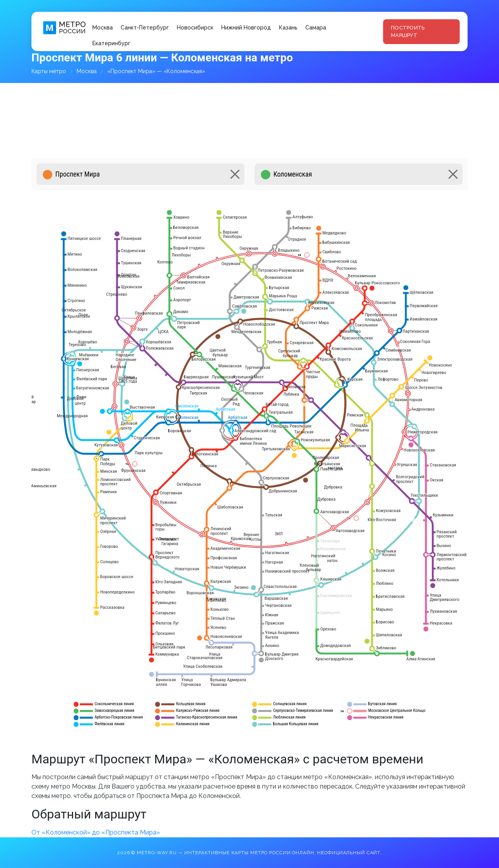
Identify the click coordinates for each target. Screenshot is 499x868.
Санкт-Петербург (145, 28)
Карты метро (49, 71)
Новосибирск (195, 28)
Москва (103, 28)
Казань (288, 28)
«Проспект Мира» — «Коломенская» (156, 71)
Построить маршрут (408, 32)
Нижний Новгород (246, 28)
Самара (316, 28)
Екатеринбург (111, 43)
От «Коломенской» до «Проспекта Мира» (96, 832)
